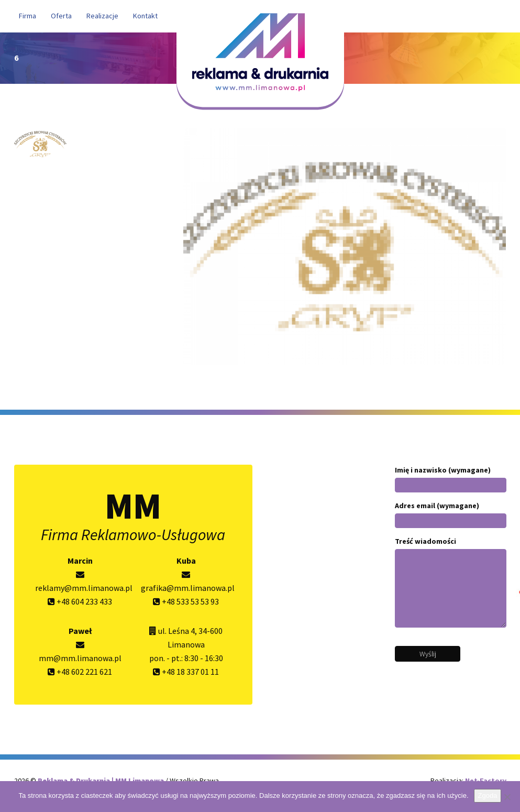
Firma (27, 16)
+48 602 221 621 (80, 672)
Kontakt (145, 16)
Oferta (61, 16)
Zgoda (488, 795)
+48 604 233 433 (80, 601)
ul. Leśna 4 (176, 631)
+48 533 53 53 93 (186, 601)
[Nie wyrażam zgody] (507, 797)
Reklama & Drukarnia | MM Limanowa (102, 781)
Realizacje (102, 16)
